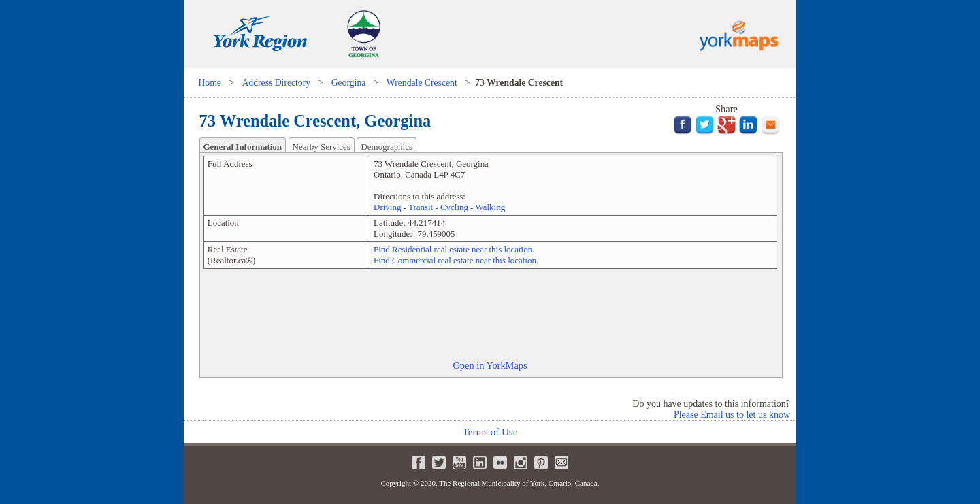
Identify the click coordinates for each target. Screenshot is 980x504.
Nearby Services (322, 147)
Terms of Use (490, 432)
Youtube (459, 463)
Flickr (500, 463)
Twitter (439, 463)
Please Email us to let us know (732, 415)
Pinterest (541, 463)
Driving (387, 207)
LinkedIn (480, 463)
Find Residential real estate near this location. (454, 249)
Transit (421, 207)
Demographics (387, 147)
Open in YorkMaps (490, 365)
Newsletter (561, 463)
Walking (491, 207)
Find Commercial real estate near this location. (456, 260)
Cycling (454, 207)
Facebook (419, 463)
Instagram (521, 463)
